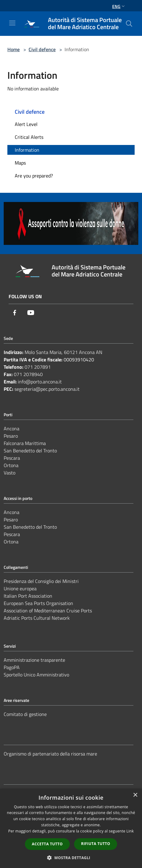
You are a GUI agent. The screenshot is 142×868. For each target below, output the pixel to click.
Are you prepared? (34, 176)
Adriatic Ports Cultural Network (37, 618)
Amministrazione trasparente (34, 660)
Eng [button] (119, 6)
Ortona (11, 465)
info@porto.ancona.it (40, 382)
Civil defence (42, 49)
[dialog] (71, 828)
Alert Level (26, 124)
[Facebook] (15, 313)
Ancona (12, 428)
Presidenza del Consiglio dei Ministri (41, 581)
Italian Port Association (28, 596)
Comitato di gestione (25, 714)
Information (27, 150)
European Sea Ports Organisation (38, 603)
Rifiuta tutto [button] (96, 844)
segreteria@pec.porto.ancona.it (47, 389)
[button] (71, 858)
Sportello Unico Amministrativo (36, 675)
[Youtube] (31, 313)
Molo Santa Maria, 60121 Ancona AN (63, 352)
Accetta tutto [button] (47, 844)
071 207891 (38, 367)
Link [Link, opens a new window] (130, 831)
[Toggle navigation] (12, 23)
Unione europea (20, 588)
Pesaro (11, 436)
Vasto (10, 473)
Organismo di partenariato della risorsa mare (50, 754)
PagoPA (12, 667)
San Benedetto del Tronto (30, 451)
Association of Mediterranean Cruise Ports (48, 611)
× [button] (135, 795)
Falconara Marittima (25, 443)
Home (14, 49)
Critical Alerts (29, 137)
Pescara (12, 458)
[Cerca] (129, 24)
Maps (20, 163)
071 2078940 (28, 374)
